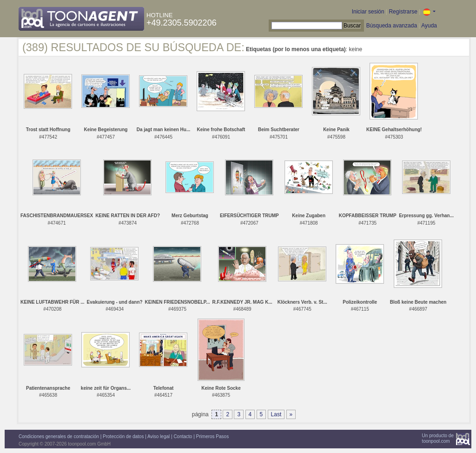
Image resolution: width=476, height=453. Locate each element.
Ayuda (429, 26)
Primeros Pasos (213, 436)
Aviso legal (159, 436)
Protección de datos (123, 436)
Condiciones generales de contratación (59, 436)
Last (276, 414)
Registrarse (403, 12)
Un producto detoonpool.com (438, 438)
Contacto (183, 436)
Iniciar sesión (368, 12)
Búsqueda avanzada (392, 26)
